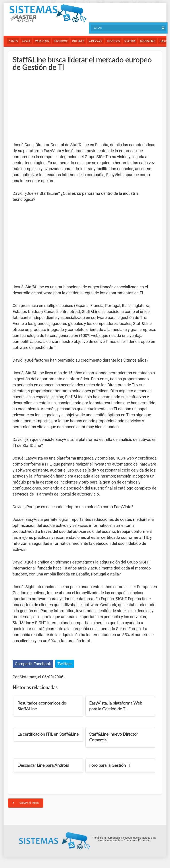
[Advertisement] (46, 106)
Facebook (61, 41)
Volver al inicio (26, 803)
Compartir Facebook (33, 664)
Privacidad (144, 841)
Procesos (114, 41)
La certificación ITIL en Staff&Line (48, 734)
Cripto (13, 41)
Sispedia (131, 41)
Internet (79, 41)
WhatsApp (43, 41)
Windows (96, 41)
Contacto (129, 841)
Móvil (27, 41)
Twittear (65, 664)
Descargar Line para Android (43, 765)
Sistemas (48, 13)
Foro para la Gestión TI (110, 765)
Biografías (149, 41)
